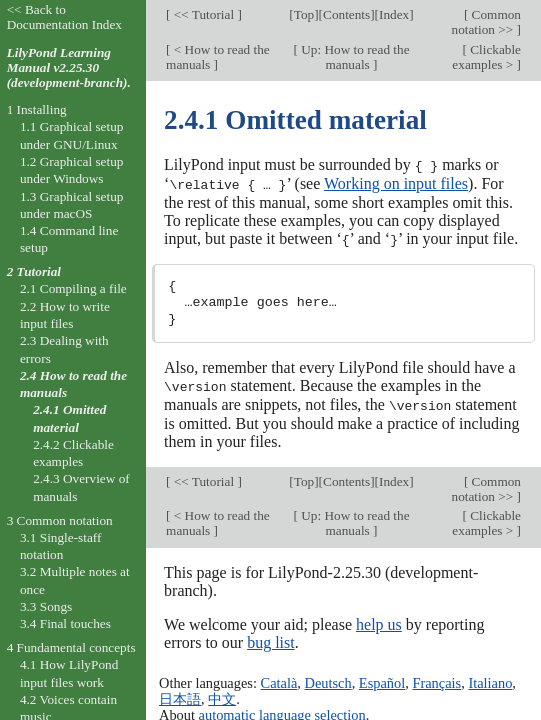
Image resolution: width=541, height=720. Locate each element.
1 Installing (37, 109)
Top (304, 14)
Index (394, 14)
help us (379, 620)
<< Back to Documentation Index (64, 17)
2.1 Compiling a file (73, 288)
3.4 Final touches (65, 623)
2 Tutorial (34, 271)
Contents (346, 14)
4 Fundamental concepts (71, 647)
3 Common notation (60, 520)
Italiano (490, 680)
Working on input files (396, 182)
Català (279, 680)
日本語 (180, 696)
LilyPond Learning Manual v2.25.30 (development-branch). (69, 67)
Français (436, 680)
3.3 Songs (46, 606)
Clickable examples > (486, 57)
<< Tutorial (203, 14)
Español (382, 680)
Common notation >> (487, 22)
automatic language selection (282, 712)
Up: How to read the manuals (354, 57)
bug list (271, 638)
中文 (222, 696)
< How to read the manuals (218, 57)
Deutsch (328, 680)
